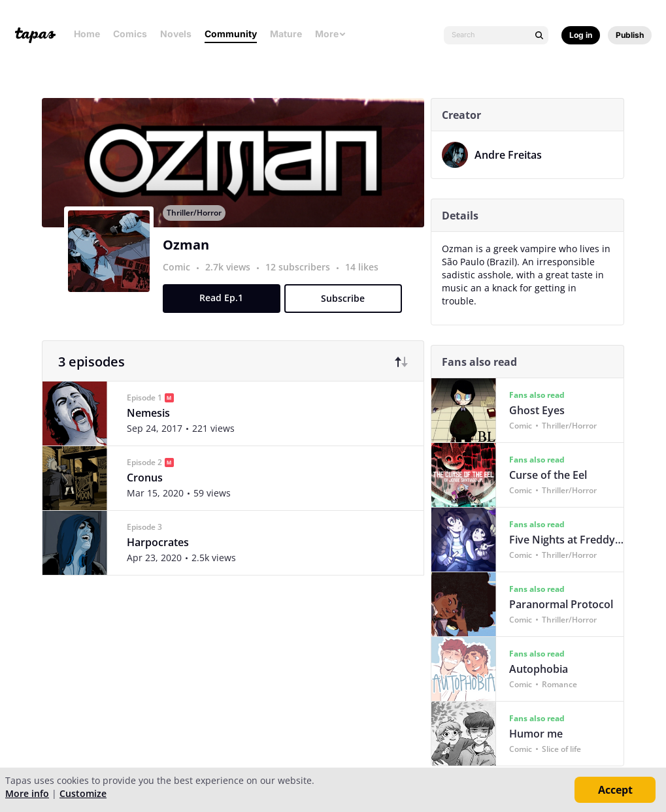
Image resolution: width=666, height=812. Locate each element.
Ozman (189, 257)
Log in (581, 35)
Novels (176, 34)
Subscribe (346, 311)
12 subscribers (302, 279)
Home (87, 34)
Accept (615, 790)
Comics (130, 34)
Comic (179, 279)
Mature (286, 34)
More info (27, 793)
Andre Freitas (511, 155)
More (331, 34)
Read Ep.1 (225, 310)
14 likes (364, 279)
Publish (630, 35)
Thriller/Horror (197, 225)
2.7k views (232, 279)
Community (231, 34)
